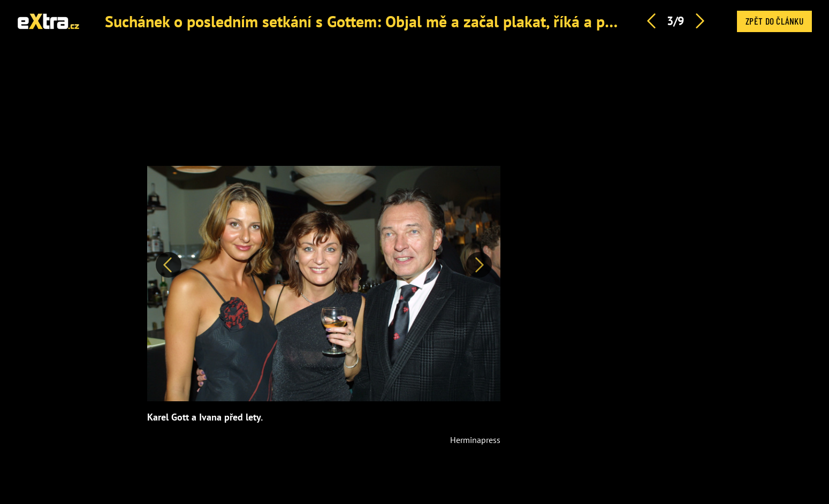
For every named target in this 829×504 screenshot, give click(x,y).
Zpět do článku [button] (774, 21)
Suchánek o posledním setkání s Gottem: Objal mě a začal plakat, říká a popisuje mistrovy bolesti (436, 21)
